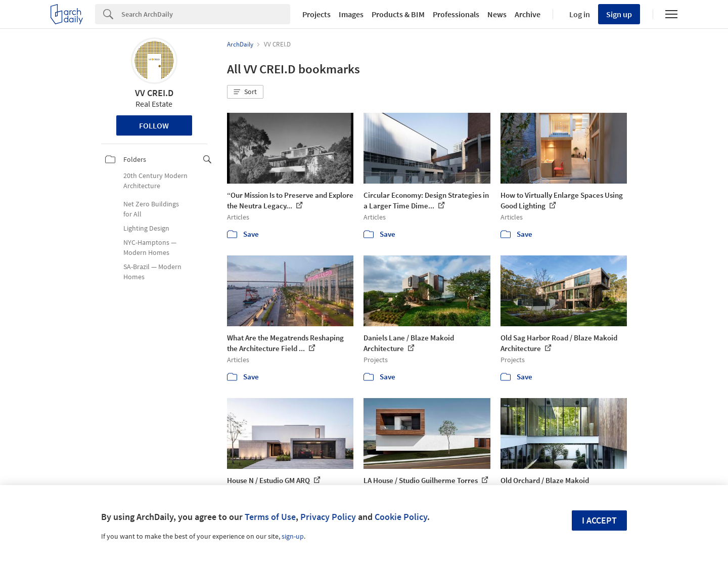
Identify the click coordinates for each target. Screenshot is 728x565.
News (497, 14)
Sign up (619, 14)
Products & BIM (398, 14)
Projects (316, 14)
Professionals (456, 14)
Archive (528, 14)
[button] (245, 92)
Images (351, 14)
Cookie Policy (401, 517)
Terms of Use (270, 517)
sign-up (293, 536)
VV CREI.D (154, 93)
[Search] (206, 14)
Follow (154, 125)
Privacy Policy (328, 517)
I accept (599, 520)
